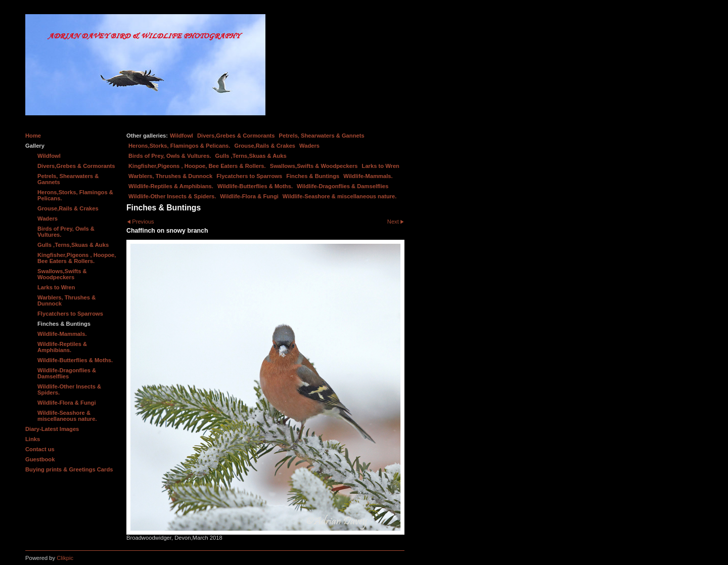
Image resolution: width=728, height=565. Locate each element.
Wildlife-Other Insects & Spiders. (172, 196)
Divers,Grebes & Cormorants (236, 136)
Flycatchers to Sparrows (249, 176)
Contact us (40, 449)
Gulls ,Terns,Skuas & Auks (251, 156)
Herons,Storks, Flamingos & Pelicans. (179, 146)
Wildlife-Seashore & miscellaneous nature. (340, 196)
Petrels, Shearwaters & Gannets (322, 136)
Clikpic (65, 558)
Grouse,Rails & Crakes (265, 146)
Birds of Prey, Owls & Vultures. (170, 156)
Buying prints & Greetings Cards (69, 469)
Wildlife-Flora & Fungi (249, 196)
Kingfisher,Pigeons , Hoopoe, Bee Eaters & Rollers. (197, 166)
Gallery (35, 146)
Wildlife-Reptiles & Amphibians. (171, 186)
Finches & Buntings (313, 176)
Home (33, 136)
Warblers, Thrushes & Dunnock (170, 176)
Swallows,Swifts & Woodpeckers (314, 166)
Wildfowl (181, 136)
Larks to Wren (381, 166)
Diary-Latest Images (52, 429)
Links (33, 439)
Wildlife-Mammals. (368, 176)
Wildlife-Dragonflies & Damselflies (343, 186)
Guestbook (40, 459)
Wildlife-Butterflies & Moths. (255, 186)
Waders (309, 146)
